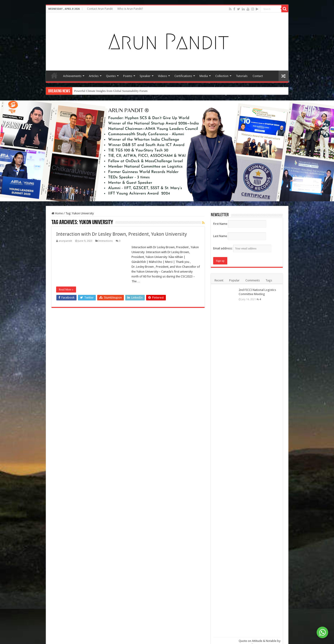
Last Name (220, 236)
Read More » (66, 290)
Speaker (145, 76)
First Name (220, 224)
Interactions (106, 241)
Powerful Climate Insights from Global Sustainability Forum (111, 91)
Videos (162, 76)
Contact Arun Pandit (100, 9)
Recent (219, 280)
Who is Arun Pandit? (130, 9)
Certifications (183, 76)
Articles (94, 76)
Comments (253, 280)
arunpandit (65, 241)
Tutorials (242, 76)
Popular (234, 280)
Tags (269, 280)
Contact (258, 76)
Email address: (242, 248)
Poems (128, 76)
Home (54, 75)
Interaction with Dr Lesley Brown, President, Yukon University (122, 234)
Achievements (72, 76)
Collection (222, 76)
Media (204, 76)
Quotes (111, 76)
